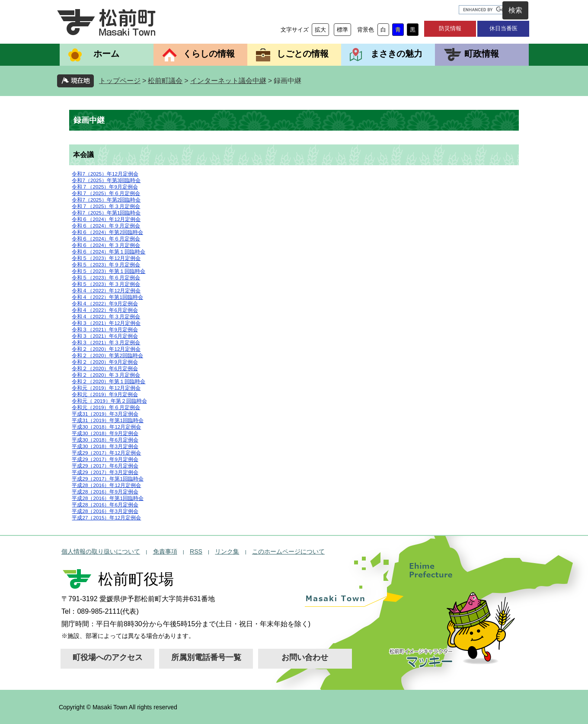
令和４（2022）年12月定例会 (106, 290)
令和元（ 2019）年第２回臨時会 (109, 401)
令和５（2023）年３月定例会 (106, 284)
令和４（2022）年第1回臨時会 (107, 297)
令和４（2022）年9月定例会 (105, 303)
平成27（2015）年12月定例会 (106, 517)
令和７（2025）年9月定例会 (105, 187)
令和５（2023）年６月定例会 (106, 277)
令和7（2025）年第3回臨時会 (106, 180)
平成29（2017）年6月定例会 (105, 466)
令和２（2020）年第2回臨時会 (107, 355)
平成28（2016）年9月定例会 (105, 492)
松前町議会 (165, 81)
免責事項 (165, 551)
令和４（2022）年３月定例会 (106, 316)
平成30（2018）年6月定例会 (105, 440)
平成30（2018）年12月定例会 (106, 427)
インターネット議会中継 (228, 81)
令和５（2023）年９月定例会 (106, 264)
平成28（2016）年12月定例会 (106, 485)
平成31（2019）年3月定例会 (105, 414)
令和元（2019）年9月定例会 (105, 394)
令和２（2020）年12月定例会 (106, 349)
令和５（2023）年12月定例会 (106, 258)
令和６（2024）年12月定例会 (106, 219)
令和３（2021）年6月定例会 (105, 336)
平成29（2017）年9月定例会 (105, 459)
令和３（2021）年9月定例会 (105, 329)
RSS (196, 551)
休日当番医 (503, 28)
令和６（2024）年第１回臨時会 (109, 251)
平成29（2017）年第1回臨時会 (107, 479)
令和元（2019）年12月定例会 (106, 388)
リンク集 (227, 551)
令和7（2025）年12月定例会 (105, 174)
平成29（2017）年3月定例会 (105, 472)
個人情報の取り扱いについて (101, 551)
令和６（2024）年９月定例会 (106, 226)
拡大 (320, 30)
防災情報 (450, 28)
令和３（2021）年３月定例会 (106, 342)
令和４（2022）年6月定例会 (105, 310)
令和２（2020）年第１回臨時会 (109, 381)
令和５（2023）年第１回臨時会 (109, 271)
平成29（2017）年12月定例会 (106, 453)
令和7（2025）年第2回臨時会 (106, 200)
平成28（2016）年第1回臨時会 (107, 498)
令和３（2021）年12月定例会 (106, 323)
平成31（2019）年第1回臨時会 (107, 420)
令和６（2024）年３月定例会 (106, 245)
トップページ (120, 81)
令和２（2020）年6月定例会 (105, 368)
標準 (342, 30)
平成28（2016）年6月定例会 (105, 505)
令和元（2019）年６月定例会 (106, 407)
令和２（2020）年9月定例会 (105, 362)
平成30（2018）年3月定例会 (105, 446)
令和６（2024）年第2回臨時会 (107, 232)
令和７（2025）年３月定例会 (106, 206)
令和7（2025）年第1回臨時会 (106, 213)
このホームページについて (288, 551)
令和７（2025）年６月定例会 (106, 193)
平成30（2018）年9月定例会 (105, 433)
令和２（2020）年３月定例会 (106, 375)
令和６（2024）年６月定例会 (106, 239)
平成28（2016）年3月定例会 (105, 511)
